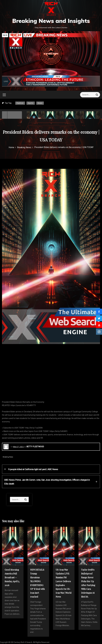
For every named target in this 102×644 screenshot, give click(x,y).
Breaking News (8, 457)
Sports (31, 103)
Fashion (20, 103)
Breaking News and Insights (51, 21)
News (40, 103)
